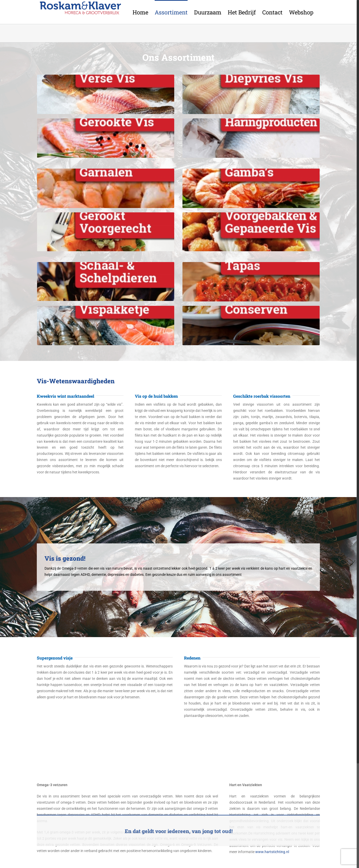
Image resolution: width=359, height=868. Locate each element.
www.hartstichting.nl (272, 852)
